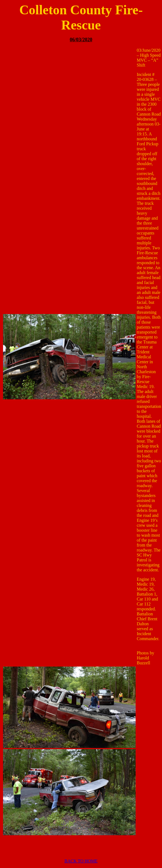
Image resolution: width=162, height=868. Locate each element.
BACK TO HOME (81, 861)
